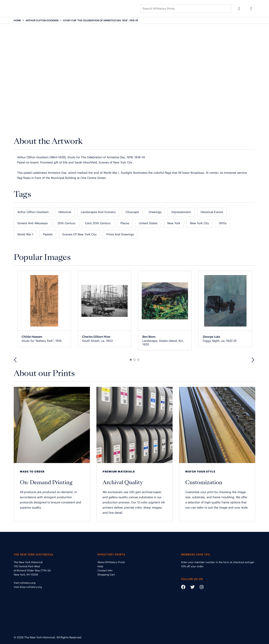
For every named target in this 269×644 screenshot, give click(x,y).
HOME (17, 20)
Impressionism (181, 212)
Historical (65, 212)
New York (174, 223)
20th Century (66, 223)
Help (100, 566)
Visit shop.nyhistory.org (28, 587)
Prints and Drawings (120, 234)
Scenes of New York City (79, 234)
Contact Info (105, 570)
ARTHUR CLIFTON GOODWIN (42, 20)
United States (148, 223)
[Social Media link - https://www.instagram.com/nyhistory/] (199, 588)
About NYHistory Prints (111, 562)
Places (125, 223)
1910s (223, 223)
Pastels (48, 234)
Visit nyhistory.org (25, 583)
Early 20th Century (98, 223)
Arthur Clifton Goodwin (33, 212)
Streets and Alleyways (33, 223)
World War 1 (25, 234)
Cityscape (132, 212)
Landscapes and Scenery (98, 212)
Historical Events (212, 212)
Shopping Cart (106, 575)
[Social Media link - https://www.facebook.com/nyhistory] (183, 588)
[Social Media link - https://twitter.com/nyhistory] (190, 588)
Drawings (155, 212)
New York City (199, 223)
